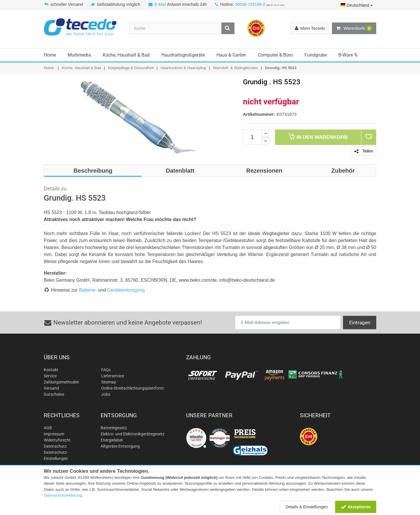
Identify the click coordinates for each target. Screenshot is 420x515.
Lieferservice (113, 376)
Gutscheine (54, 394)
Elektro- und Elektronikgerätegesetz (133, 434)
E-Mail (160, 4)
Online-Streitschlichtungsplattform (132, 388)
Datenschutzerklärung (63, 495)
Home (50, 55)
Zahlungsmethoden (61, 382)
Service (50, 376)
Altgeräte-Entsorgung (120, 446)
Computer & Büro (275, 55)
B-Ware (348, 55)
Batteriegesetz (114, 428)
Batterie (87, 290)
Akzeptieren (356, 507)
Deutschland (357, 5)
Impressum (54, 434)
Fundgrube (316, 55)
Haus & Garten (231, 55)
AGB (48, 428)
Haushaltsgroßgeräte (183, 55)
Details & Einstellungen (307, 507)
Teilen (364, 151)
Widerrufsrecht (57, 440)
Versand (51, 388)
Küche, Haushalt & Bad (126, 55)
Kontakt (51, 370)
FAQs (106, 370)
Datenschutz (55, 446)
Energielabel (112, 440)
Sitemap (109, 382)
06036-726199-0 (250, 4)
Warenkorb (354, 28)
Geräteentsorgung (126, 290)
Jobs (106, 394)
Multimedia (79, 55)
